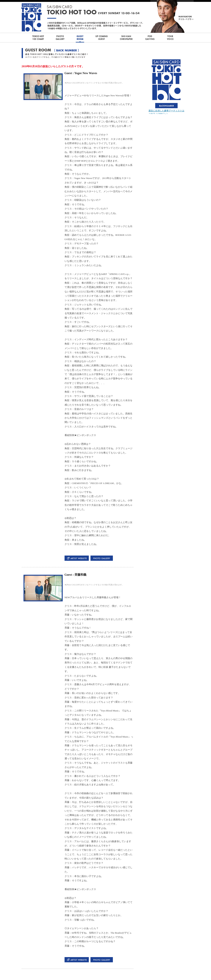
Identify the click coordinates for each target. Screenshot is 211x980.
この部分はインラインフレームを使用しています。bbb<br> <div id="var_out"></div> (166, 86)
